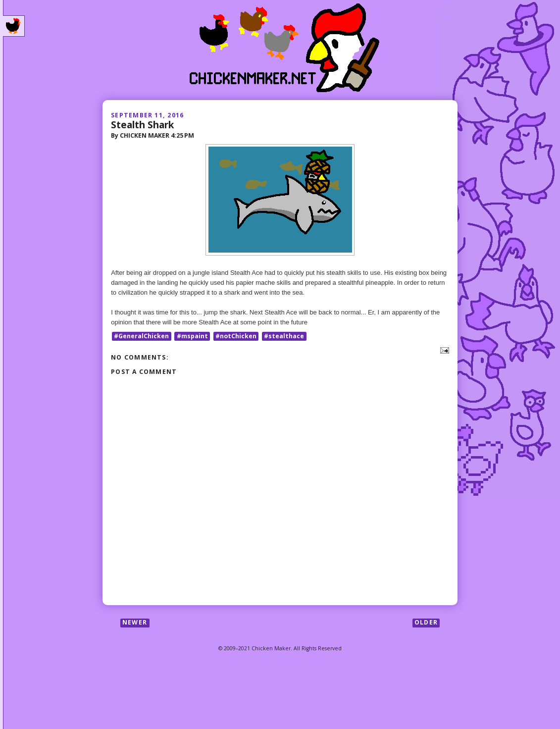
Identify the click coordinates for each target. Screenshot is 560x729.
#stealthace (284, 336)
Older (426, 623)
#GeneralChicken (141, 336)
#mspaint (192, 336)
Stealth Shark (142, 125)
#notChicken (236, 336)
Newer (135, 623)
